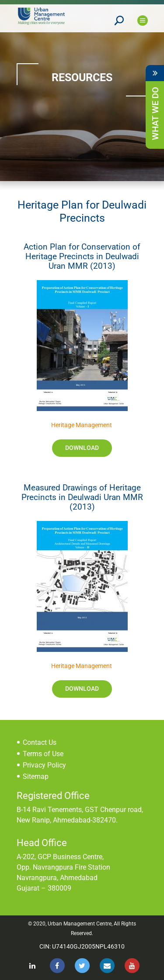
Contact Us (40, 742)
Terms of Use (43, 754)
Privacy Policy (44, 765)
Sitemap (36, 776)
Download (82, 448)
